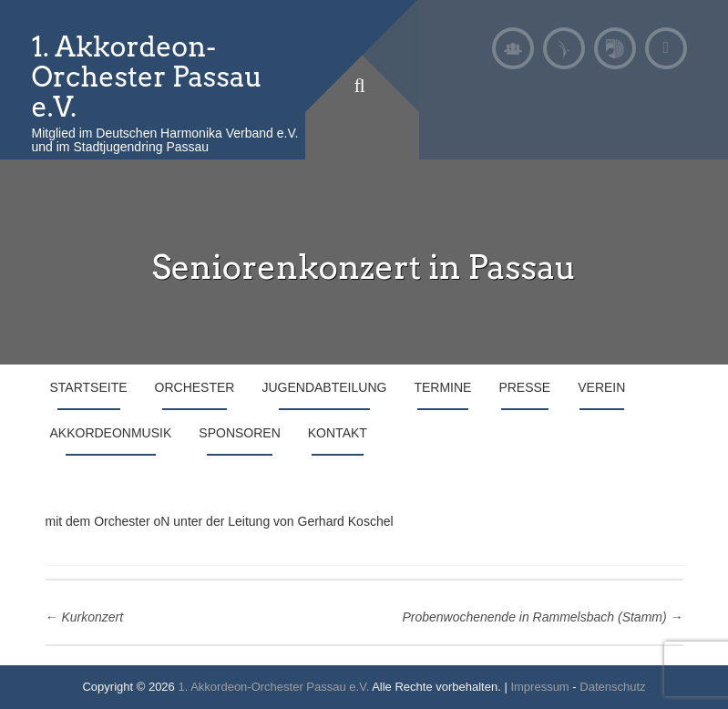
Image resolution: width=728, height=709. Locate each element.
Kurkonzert (85, 617)
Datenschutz (612, 687)
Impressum (539, 687)
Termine (442, 387)
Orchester (195, 387)
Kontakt (338, 433)
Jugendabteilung (324, 387)
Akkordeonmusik (111, 433)
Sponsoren (239, 433)
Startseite (89, 387)
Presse (524, 387)
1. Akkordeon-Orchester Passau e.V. (148, 77)
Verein (601, 387)
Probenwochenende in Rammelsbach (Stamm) (542, 617)
